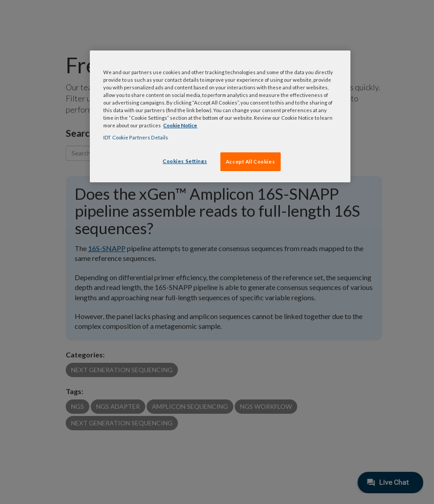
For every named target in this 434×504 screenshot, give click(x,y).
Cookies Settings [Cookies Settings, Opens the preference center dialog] (185, 161)
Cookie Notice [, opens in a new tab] (180, 125)
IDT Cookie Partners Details (136, 137)
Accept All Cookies (250, 162)
